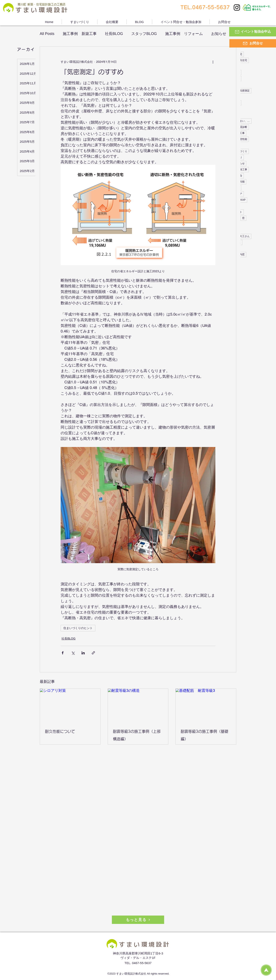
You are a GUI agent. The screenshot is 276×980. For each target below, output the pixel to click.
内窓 (242, 254)
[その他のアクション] (213, 62)
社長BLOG (114, 34)
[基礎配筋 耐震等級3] (206, 706)
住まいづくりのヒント (78, 628)
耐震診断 (242, 127)
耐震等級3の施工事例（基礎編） (204, 735)
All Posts (47, 34)
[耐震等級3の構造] (138, 706)
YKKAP (241, 200)
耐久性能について (60, 731)
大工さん (245, 236)
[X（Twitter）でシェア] (73, 653)
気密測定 (245, 91)
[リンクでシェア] (93, 653)
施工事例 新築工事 (80, 34)
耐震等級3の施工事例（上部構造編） (137, 735)
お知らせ (219, 34)
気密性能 (242, 139)
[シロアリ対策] (70, 706)
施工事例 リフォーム (184, 34)
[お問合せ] (253, 43)
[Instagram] (237, 7)
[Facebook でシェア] (63, 653)
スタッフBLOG (144, 34)
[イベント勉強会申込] (253, 32)
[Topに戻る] (266, 970)
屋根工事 (242, 170)
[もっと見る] (138, 920)
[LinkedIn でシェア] (83, 653)
